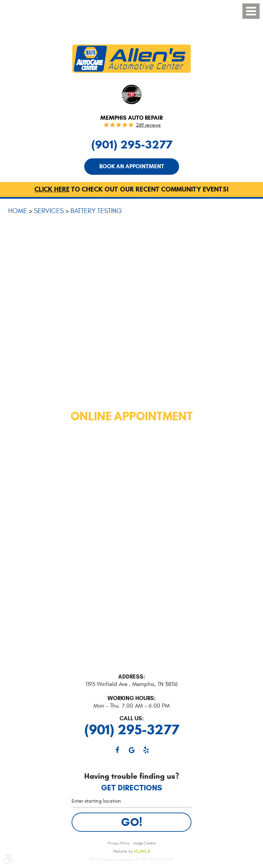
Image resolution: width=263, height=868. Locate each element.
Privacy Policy (119, 843)
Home (18, 211)
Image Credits (144, 843)
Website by (131, 852)
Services (49, 211)
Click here (52, 189)
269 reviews (148, 125)
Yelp (146, 750)
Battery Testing (96, 211)
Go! (132, 822)
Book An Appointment (132, 166)
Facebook (117, 750)
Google (131, 750)
